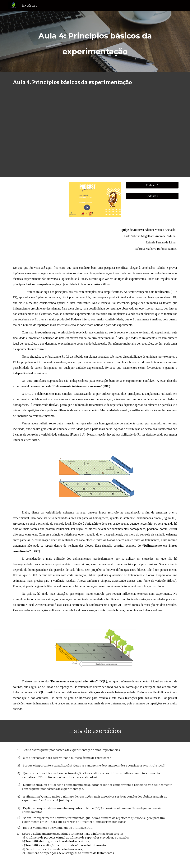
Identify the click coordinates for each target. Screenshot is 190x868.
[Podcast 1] (152, 185)
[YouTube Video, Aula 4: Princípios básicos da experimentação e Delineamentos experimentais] (95, 130)
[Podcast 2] (152, 196)
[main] (95, 41)
